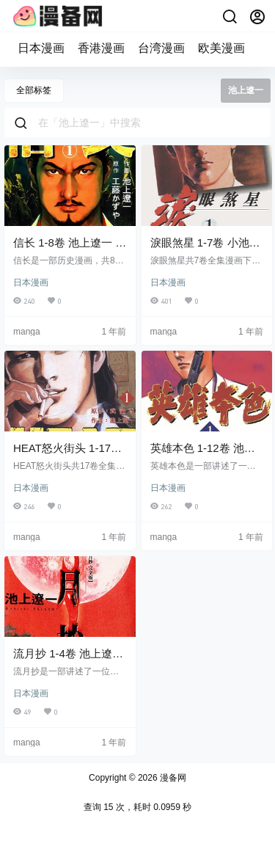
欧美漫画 (221, 48)
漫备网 (172, 778)
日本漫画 (41, 48)
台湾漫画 (161, 48)
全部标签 (34, 90)
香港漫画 (101, 48)
